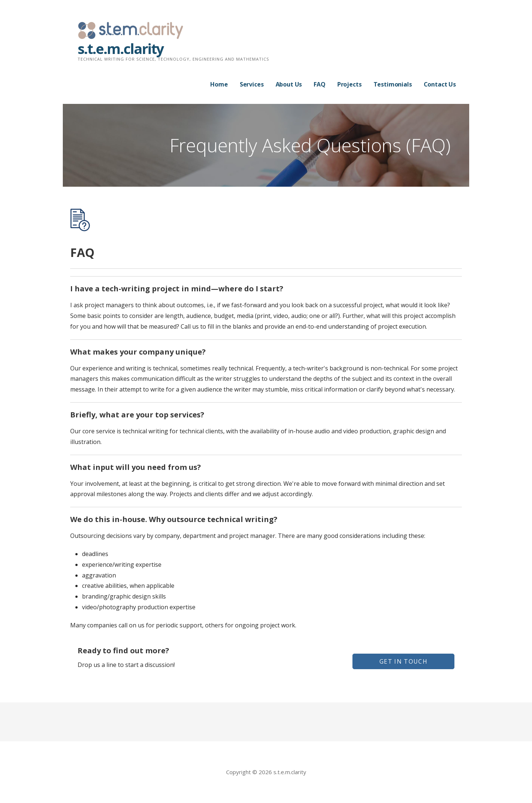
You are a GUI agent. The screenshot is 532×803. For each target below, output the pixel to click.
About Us (289, 84)
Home (219, 84)
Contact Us (440, 84)
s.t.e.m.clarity (121, 48)
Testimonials (393, 84)
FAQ (320, 84)
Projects (349, 84)
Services (252, 84)
